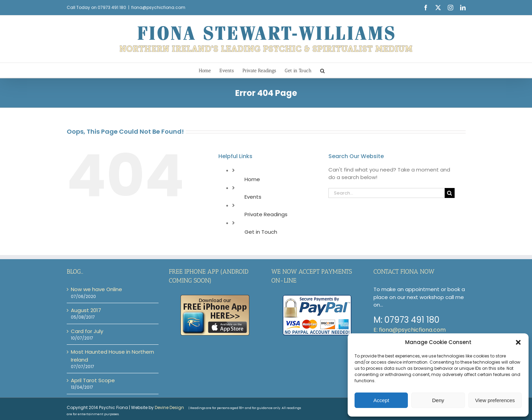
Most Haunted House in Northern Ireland (112, 356)
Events (253, 197)
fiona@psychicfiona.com (158, 7)
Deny (438, 400)
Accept (381, 400)
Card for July (87, 331)
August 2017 (86, 310)
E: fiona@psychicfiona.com (410, 330)
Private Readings (266, 214)
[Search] (450, 193)
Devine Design (169, 407)
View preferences (495, 400)
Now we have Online (96, 289)
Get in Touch (261, 232)
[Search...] (387, 193)
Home (252, 179)
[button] (518, 342)
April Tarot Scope (93, 380)
